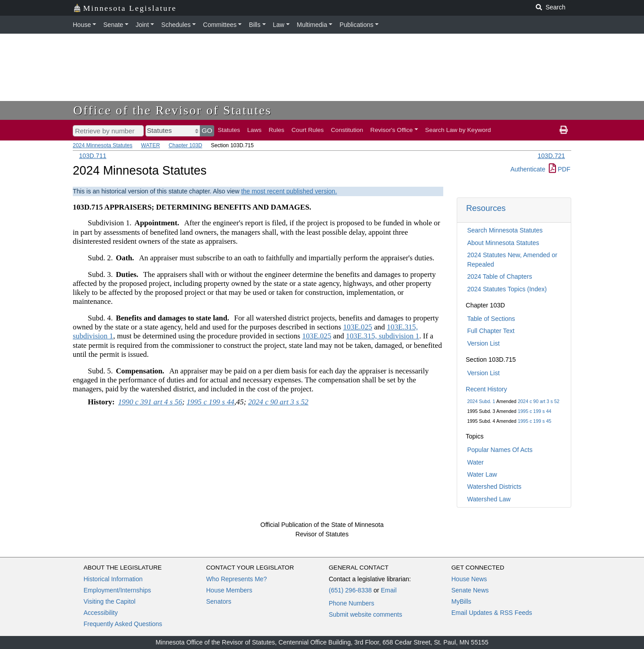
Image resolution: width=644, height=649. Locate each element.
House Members (229, 590)
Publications (357, 25)
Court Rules (308, 130)
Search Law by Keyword (458, 130)
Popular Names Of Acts (500, 450)
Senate (113, 25)
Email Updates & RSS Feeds (492, 613)
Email (389, 590)
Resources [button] (486, 208)
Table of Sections (491, 319)
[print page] (564, 130)
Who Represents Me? (236, 579)
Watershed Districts (494, 487)
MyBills (461, 601)
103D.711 (93, 156)
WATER (150, 145)
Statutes (229, 130)
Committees (220, 25)
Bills (255, 25)
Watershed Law (489, 499)
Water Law (482, 474)
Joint (142, 25)
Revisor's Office (392, 130)
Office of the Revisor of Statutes (172, 110)
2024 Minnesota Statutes (103, 145)
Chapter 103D (185, 145)
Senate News (470, 590)
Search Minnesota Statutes (505, 230)
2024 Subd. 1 (481, 401)
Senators (219, 601)
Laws (255, 130)
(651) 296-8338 (350, 590)
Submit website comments (365, 614)
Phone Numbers (351, 603)
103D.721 (551, 156)
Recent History (486, 389)
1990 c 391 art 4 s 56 (150, 402)
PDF (560, 169)
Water (475, 462)
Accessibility (101, 613)
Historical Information (113, 579)
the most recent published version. (289, 191)
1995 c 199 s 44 (535, 411)
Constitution (347, 130)
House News (469, 579)
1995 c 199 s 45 (535, 421)
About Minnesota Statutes (503, 243)
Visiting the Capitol (110, 601)
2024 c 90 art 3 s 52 (539, 401)
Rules (276, 130)
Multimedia (312, 25)
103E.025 (358, 327)
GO (207, 130)
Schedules (176, 25)
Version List (483, 343)
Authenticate (528, 169)
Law (279, 25)
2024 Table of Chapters (500, 276)
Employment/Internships (117, 590)
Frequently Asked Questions (123, 624)
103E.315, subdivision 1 (382, 336)
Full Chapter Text (491, 331)
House (82, 25)
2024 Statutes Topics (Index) (507, 289)
